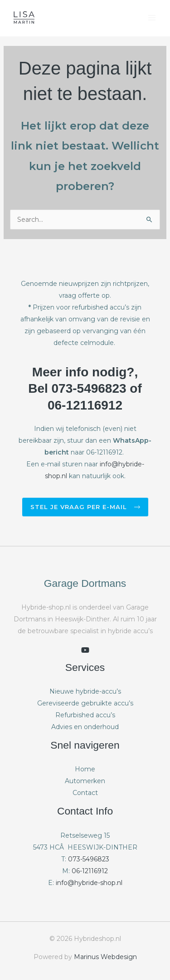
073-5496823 (89, 859)
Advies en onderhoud (85, 727)
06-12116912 (90, 871)
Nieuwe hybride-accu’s (85, 691)
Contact (85, 793)
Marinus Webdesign (105, 957)
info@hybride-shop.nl (89, 883)
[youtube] (85, 650)
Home (85, 769)
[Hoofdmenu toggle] (152, 18)
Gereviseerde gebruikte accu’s (85, 703)
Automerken (85, 781)
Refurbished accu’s (85, 715)
